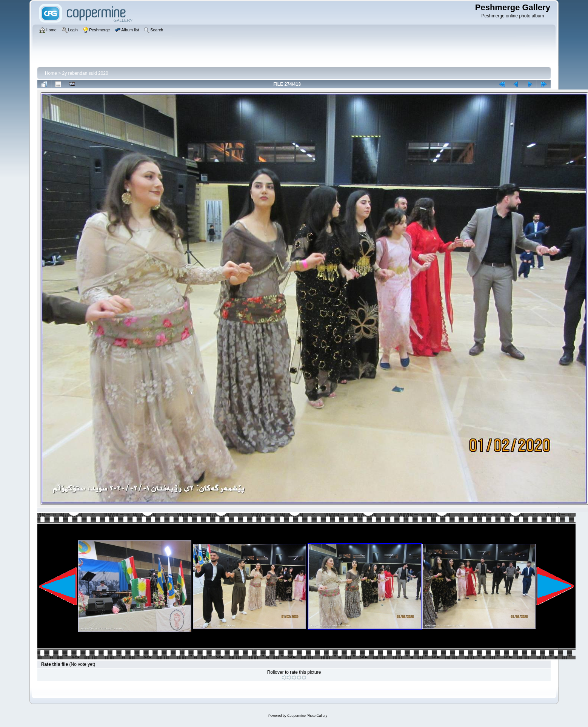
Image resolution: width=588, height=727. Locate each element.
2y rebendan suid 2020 (85, 73)
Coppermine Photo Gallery (307, 716)
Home (51, 73)
